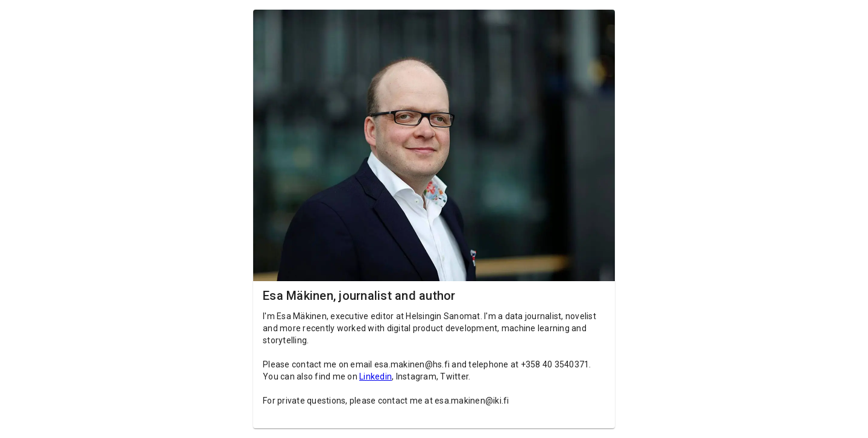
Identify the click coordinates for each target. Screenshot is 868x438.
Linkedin (376, 376)
